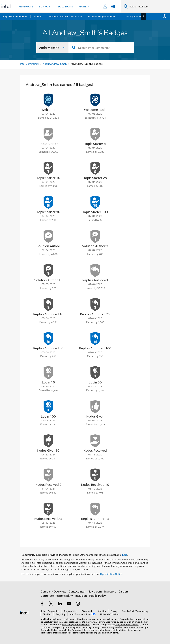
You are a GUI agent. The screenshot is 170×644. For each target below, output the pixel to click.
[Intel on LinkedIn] (60, 604)
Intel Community (29, 64)
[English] (113, 6)
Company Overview (53, 591)
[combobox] (101, 48)
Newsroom (95, 591)
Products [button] (26, 6)
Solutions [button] (65, 6)
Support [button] (45, 6)
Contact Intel (77, 591)
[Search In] (52, 48)
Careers (123, 591)
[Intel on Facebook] (42, 604)
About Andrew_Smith (55, 64)
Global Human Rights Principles (66, 630)
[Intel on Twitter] (51, 604)
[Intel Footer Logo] (25, 612)
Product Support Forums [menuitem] (102, 16)
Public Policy (97, 596)
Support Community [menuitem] (15, 16)
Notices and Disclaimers (127, 624)
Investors (110, 591)
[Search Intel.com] (149, 6)
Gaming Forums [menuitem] (134, 16)
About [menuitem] (38, 16)
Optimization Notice (111, 574)
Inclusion (81, 596)
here (125, 555)
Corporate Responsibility (57, 596)
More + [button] (84, 6)
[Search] (126, 6)
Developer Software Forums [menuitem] (63, 16)
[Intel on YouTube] (69, 604)
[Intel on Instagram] (78, 604)
